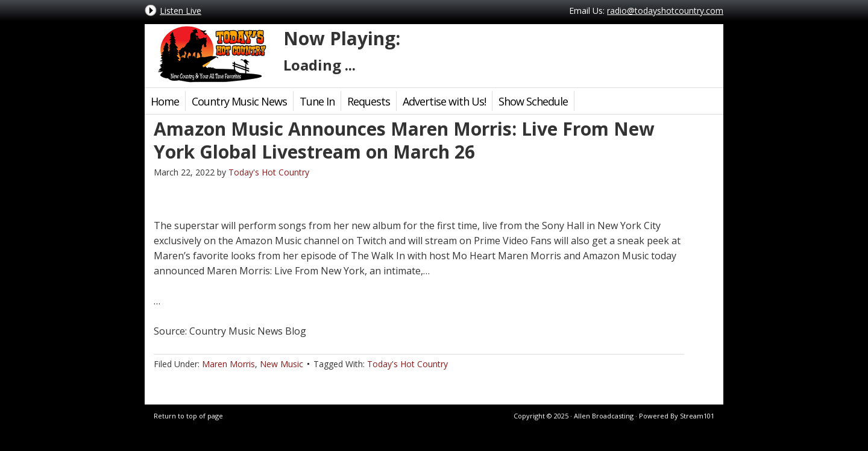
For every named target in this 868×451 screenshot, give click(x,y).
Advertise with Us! (444, 101)
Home (165, 101)
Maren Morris (228, 364)
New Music (281, 364)
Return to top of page (188, 416)
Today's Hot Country (211, 54)
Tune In (317, 101)
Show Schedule (533, 101)
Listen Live (181, 11)
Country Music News (239, 101)
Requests (369, 101)
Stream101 (697, 416)
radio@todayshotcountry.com (665, 11)
